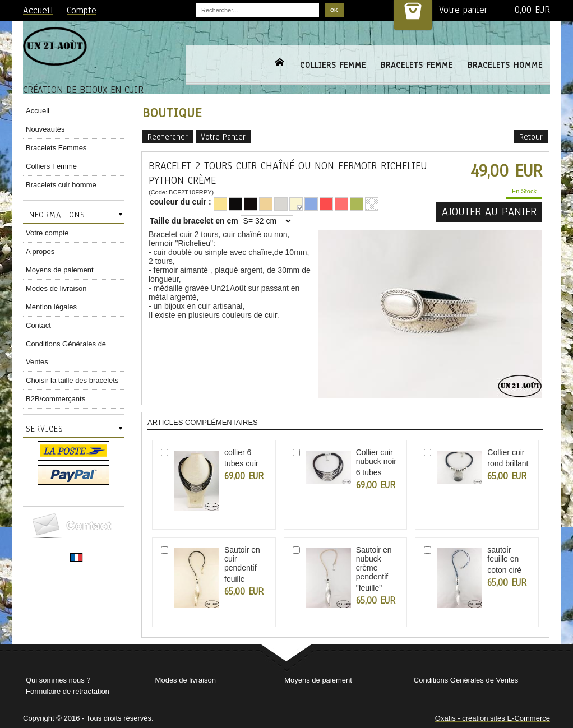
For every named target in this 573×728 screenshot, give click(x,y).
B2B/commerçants (56, 399)
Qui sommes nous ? (58, 680)
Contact (38, 325)
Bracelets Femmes (56, 148)
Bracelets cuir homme (61, 185)
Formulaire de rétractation (68, 691)
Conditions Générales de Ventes (66, 353)
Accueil (38, 111)
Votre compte (47, 233)
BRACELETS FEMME (417, 65)
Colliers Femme (51, 166)
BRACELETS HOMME (505, 65)
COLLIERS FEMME (333, 65)
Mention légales (51, 307)
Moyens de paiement (60, 270)
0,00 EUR (532, 10)
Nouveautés (45, 129)
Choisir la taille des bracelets (72, 380)
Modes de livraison (56, 288)
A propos (40, 251)
